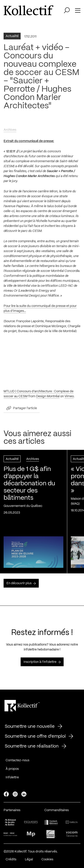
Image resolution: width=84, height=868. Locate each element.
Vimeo (69, 398)
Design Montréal (48, 398)
